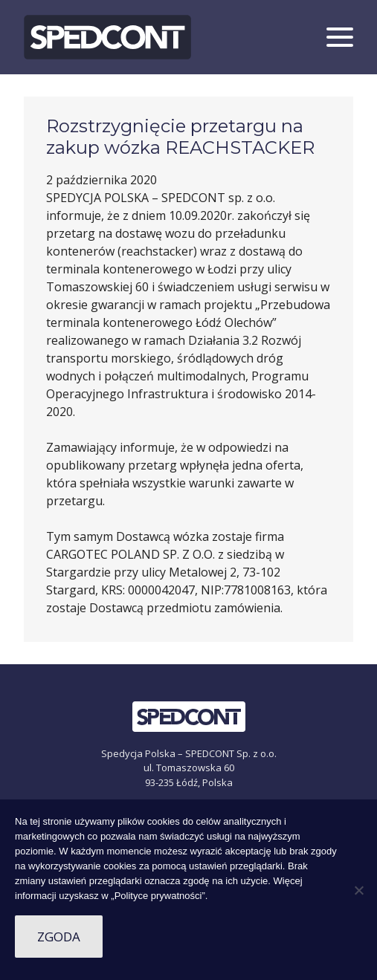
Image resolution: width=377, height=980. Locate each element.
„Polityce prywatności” (158, 896)
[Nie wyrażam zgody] (358, 890)
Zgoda (59, 937)
